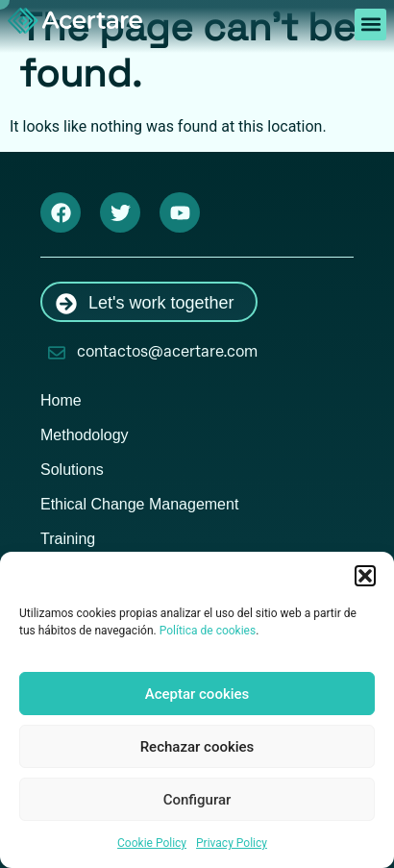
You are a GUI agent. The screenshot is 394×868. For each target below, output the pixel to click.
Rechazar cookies (197, 747)
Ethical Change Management (139, 504)
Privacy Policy (232, 843)
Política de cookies (208, 631)
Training (68, 539)
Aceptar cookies (197, 694)
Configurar (197, 800)
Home (61, 400)
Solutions (72, 470)
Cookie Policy (152, 843)
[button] (365, 576)
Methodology (85, 435)
